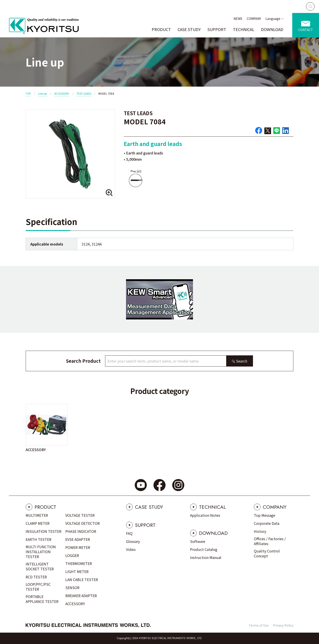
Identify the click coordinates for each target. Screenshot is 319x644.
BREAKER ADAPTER (81, 596)
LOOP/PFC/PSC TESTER (38, 587)
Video (131, 549)
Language (273, 19)
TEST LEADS (84, 93)
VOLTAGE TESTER (80, 515)
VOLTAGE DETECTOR (83, 523)
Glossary (133, 541)
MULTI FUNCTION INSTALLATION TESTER (41, 552)
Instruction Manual (206, 557)
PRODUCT (161, 29)
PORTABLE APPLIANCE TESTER (42, 599)
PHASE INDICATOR (81, 531)
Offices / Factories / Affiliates (270, 541)
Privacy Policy (283, 625)
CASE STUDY (189, 29)
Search (242, 361)
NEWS (238, 19)
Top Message (265, 515)
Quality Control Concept (267, 553)
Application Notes (205, 515)
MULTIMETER (37, 515)
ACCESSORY (62, 93)
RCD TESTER (36, 577)
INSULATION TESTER (43, 531)
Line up (43, 93)
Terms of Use (259, 625)
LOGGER (72, 555)
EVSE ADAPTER (78, 539)
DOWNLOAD (272, 29)
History (260, 531)
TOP (28, 93)
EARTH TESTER (38, 539)
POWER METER (78, 547)
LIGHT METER (77, 571)
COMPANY (254, 19)
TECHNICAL (244, 29)
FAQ (129, 533)
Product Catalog (204, 549)
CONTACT (306, 30)
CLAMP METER (38, 523)
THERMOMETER (79, 563)
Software (198, 541)
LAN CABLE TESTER (82, 579)
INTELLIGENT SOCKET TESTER (40, 566)
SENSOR (72, 588)
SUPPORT (217, 29)
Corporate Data (267, 523)
